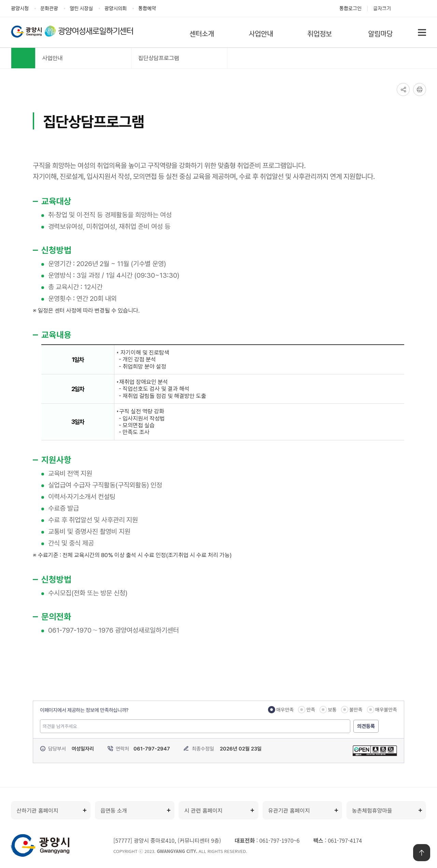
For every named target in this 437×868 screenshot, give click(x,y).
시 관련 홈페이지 (203, 810)
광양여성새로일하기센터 (96, 31)
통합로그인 (350, 8)
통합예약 (147, 8)
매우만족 (285, 709)
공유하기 (403, 89)
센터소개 (202, 33)
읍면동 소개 (114, 810)
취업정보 (320, 33)
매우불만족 (386, 709)
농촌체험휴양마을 (372, 810)
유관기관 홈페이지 (289, 810)
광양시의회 (116, 8)
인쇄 (420, 89)
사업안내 (261, 33)
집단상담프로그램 (159, 58)
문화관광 (49, 8)
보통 (332, 709)
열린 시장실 (81, 8)
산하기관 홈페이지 (37, 810)
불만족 (356, 709)
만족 (311, 709)
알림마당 (380, 33)
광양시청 (20, 8)
